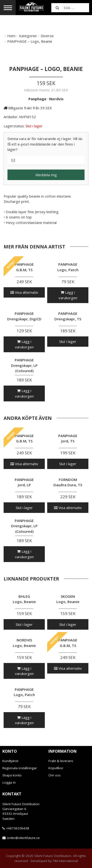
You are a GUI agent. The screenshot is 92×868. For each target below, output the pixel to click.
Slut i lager (68, 341)
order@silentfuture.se (23, 838)
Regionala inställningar (20, 768)
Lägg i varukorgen (68, 295)
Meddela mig (46, 175)
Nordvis (56, 99)
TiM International (65, 861)
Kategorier (28, 36)
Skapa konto (12, 775)
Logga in (9, 782)
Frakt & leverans (61, 761)
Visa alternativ (24, 292)
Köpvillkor (56, 768)
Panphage (37, 99)
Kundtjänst (10, 761)
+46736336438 (18, 828)
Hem (11, 36)
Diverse (47, 36)
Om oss (55, 775)
